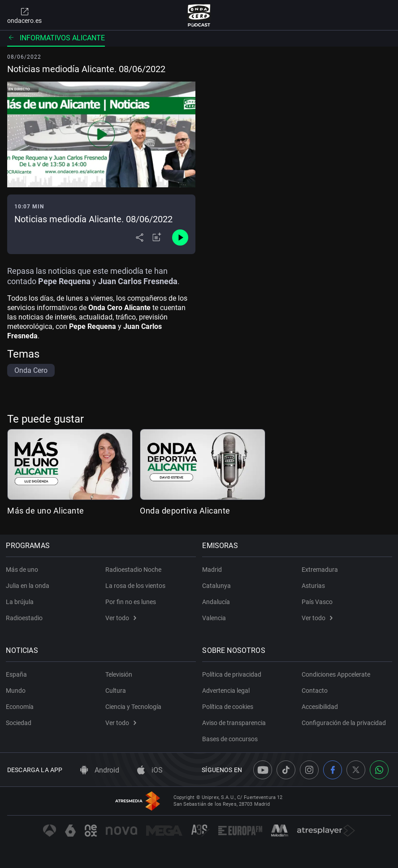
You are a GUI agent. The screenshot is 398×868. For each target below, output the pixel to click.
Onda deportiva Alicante (185, 511)
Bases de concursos (231, 739)
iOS (150, 770)
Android (100, 770)
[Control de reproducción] (180, 238)
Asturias (313, 586)
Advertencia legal (227, 691)
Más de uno (23, 570)
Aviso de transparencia (235, 723)
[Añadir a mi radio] (157, 238)
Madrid (213, 570)
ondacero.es (24, 15)
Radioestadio (26, 618)
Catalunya (218, 586)
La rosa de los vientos (135, 586)
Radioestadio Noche (133, 570)
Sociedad (20, 723)
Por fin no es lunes (131, 602)
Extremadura (320, 570)
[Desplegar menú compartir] (140, 238)
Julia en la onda (29, 586)
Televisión (119, 674)
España (18, 674)
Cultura (116, 691)
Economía (21, 707)
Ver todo (121, 618)
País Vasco (317, 602)
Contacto (315, 691)
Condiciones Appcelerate (336, 674)
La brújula (21, 602)
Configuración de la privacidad (344, 723)
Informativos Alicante (56, 38)
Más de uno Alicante (46, 511)
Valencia (215, 618)
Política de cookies (229, 707)
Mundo (17, 691)
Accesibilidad (320, 707)
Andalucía (217, 602)
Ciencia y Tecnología (133, 707)
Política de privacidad (233, 674)
